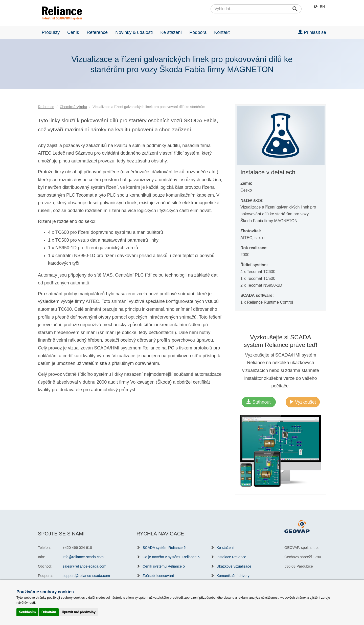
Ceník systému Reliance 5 (164, 566)
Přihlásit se (312, 32)
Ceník (73, 32)
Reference (97, 32)
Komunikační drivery (233, 576)
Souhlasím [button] (27, 612)
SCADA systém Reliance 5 (164, 548)
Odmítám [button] (49, 612)
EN (322, 7)
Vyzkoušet (302, 402)
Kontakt (222, 32)
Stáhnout (258, 402)
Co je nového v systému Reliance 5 (171, 557)
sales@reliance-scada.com (85, 566)
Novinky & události (134, 32)
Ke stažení (171, 32)
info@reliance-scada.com (83, 557)
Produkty (51, 32)
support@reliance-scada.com (86, 576)
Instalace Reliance (232, 557)
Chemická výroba (73, 107)
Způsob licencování (158, 576)
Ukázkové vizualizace (234, 566)
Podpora (198, 32)
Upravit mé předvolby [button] (78, 612)
